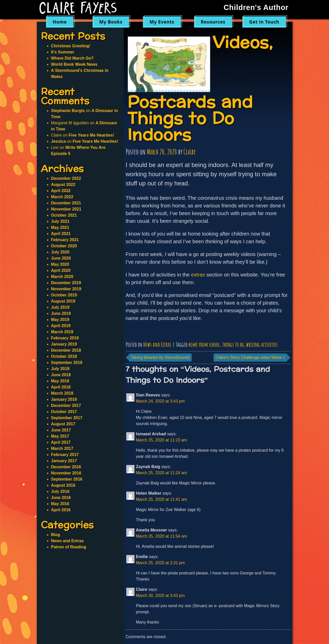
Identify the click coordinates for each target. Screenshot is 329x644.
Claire (190, 152)
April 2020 (61, 270)
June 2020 (61, 258)
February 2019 (65, 338)
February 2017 (65, 455)
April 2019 (61, 326)
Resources (213, 22)
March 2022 (62, 197)
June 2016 (61, 498)
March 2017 (62, 448)
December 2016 (66, 467)
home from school (204, 345)
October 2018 (64, 356)
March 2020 (62, 277)
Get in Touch (264, 22)
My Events (162, 22)
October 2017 (64, 412)
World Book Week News (74, 64)
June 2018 (61, 375)
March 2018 (62, 393)
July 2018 (60, 369)
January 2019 (64, 344)
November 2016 (66, 473)
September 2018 (67, 363)
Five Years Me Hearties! (91, 135)
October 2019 (64, 295)
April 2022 (61, 191)
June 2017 (61, 430)
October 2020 (64, 246)
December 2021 (66, 203)
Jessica (59, 141)
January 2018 (64, 399)
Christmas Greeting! (71, 46)
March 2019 (62, 332)
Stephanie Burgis (68, 111)
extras (198, 275)
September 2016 (67, 479)
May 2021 (60, 227)
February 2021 (65, 240)
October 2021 (64, 215)
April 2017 (61, 442)
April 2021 (61, 234)
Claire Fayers (82, 8)
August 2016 (63, 485)
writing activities (262, 345)
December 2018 (66, 350)
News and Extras (157, 345)
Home (60, 22)
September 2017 (67, 418)
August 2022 (63, 185)
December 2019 (66, 283)
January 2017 (64, 461)
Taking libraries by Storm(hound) (160, 357)
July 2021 (60, 221)
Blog (56, 535)
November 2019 (66, 289)
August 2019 (63, 301)
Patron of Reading (69, 547)
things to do (233, 345)
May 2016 (60, 504)
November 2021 (66, 209)
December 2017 (66, 406)
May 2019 (60, 320)
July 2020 (60, 252)
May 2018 (60, 381)
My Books (111, 22)
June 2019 (61, 313)
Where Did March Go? (72, 58)
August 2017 (63, 424)
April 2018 (61, 387)
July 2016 (60, 491)
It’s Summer (63, 52)
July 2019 (60, 307)
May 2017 (60, 436)
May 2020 (60, 264)
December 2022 (66, 178)
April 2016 (61, 510)
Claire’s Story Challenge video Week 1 (250, 357)
